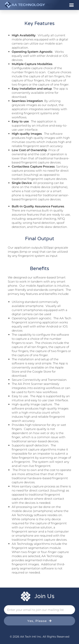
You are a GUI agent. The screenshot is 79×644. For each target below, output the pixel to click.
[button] (71, 5)
